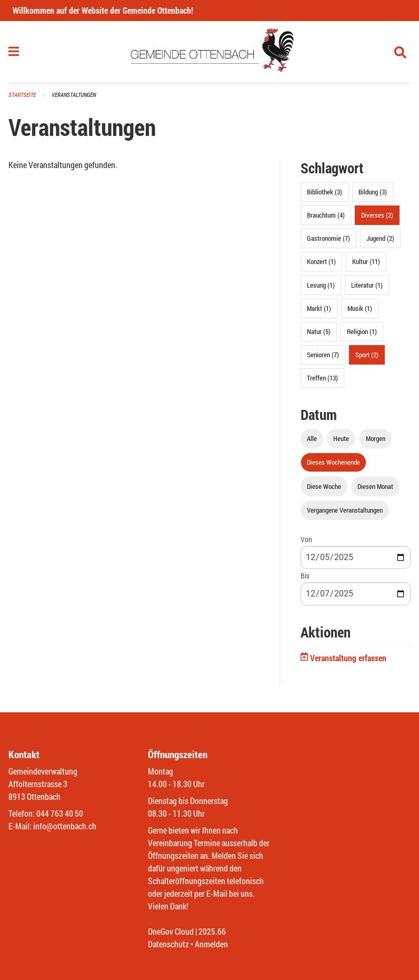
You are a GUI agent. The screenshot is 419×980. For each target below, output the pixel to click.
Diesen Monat (375, 486)
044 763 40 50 (60, 813)
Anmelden (211, 944)
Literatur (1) (367, 285)
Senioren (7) (323, 355)
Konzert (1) (321, 261)
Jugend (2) (380, 238)
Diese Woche (324, 486)
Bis (305, 576)
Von (306, 539)
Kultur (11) (366, 261)
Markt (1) (319, 308)
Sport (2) (367, 355)
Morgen (376, 438)
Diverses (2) (377, 215)
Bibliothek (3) (325, 192)
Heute (341, 438)
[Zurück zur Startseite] (210, 52)
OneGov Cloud (171, 931)
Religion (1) (362, 331)
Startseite (22, 95)
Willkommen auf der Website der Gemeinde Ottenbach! (103, 10)
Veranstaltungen (74, 95)
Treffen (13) (322, 378)
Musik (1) (360, 308)
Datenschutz (168, 944)
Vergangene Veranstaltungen (345, 510)
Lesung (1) (321, 285)
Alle (312, 438)
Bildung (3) (373, 192)
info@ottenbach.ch (65, 826)
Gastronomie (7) (328, 238)
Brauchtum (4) (326, 215)
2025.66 (212, 931)
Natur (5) (319, 331)
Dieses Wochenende (333, 462)
